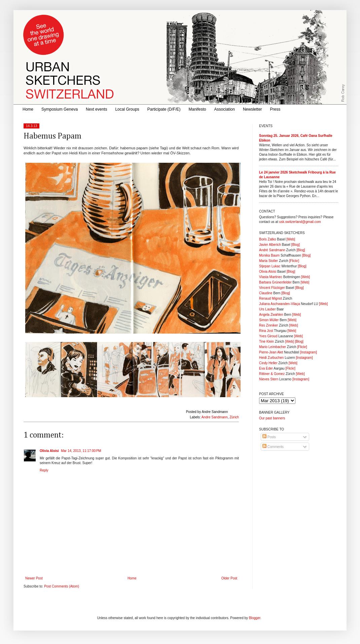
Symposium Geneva (60, 109)
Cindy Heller (268, 363)
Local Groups (127, 109)
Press (275, 109)
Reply (44, 470)
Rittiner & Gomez (272, 374)
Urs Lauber (267, 309)
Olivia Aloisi (49, 451)
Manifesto (197, 109)
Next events (96, 109)
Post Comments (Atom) (62, 586)
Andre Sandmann (215, 417)
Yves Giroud (268, 336)
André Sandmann (272, 250)
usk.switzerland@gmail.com (300, 222)
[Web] (291, 239)
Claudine (266, 293)
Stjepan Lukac (270, 266)
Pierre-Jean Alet (271, 352)
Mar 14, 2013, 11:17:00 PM (81, 451)
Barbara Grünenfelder (275, 282)
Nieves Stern (269, 379)
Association (225, 109)
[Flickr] (294, 261)
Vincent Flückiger (272, 288)
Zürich (234, 417)
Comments (273, 447)
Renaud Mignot (271, 298)
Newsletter (253, 109)
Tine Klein (266, 342)
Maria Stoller (268, 261)
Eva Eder (266, 368)
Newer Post (34, 578)
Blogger (255, 618)
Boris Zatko (268, 239)
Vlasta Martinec (271, 277)
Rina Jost (266, 331)
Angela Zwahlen (271, 315)
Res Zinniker (268, 325)
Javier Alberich (270, 245)
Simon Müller (269, 320)
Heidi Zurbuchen (271, 358)
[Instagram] (309, 352)
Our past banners (272, 418)
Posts (269, 437)
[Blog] (296, 245)
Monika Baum (269, 255)
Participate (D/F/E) (164, 109)
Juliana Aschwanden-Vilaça (280, 304)
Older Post (229, 578)
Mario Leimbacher (273, 347)
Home (28, 109)
